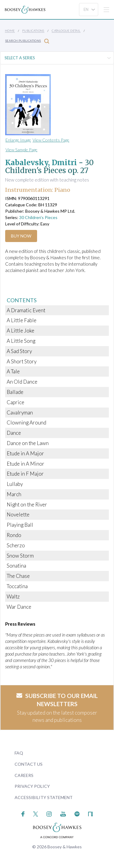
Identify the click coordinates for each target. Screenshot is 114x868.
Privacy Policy (32, 786)
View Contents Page (51, 140)
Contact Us (29, 764)
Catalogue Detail (66, 31)
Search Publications (27, 41)
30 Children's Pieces (38, 217)
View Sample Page (21, 150)
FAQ (19, 753)
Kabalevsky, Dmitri (41, 163)
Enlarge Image (18, 140)
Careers (24, 775)
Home (10, 31)
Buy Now (21, 236)
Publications (33, 31)
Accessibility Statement (44, 797)
